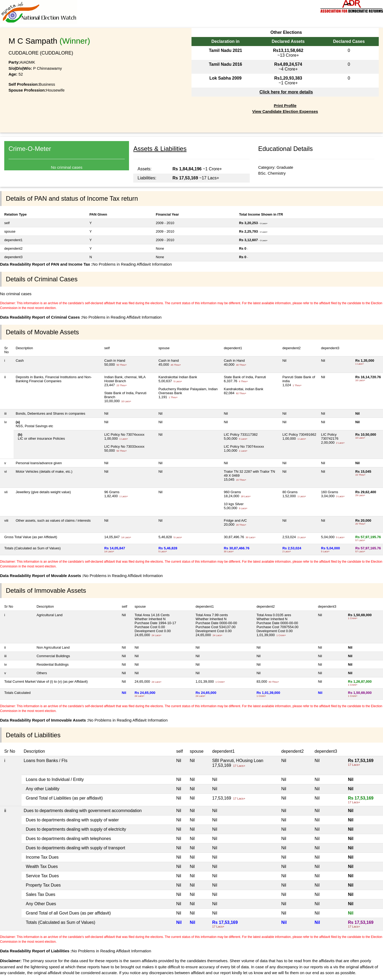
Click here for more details (286, 92)
